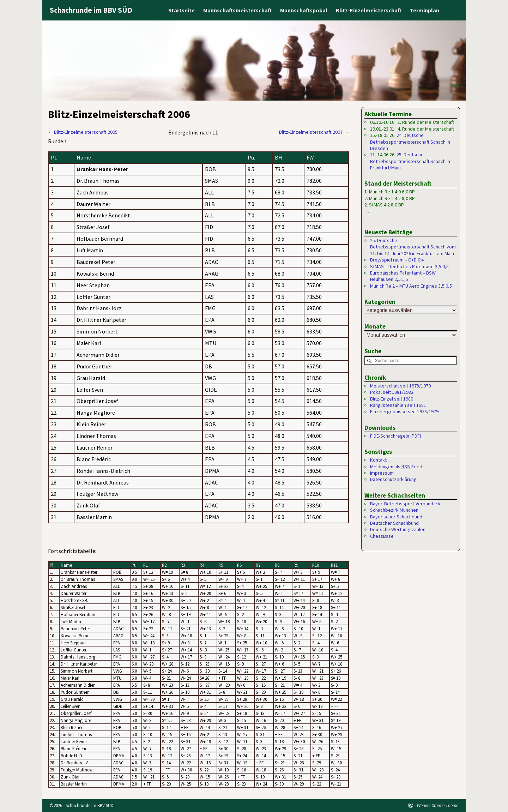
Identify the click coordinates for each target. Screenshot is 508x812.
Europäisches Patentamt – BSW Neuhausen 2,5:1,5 (403, 276)
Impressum (382, 473)
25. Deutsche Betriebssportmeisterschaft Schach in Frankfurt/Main (410, 161)
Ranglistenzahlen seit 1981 (398, 405)
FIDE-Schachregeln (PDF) (396, 436)
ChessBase (382, 536)
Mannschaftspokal (304, 10)
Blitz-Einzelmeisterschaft (369, 10)
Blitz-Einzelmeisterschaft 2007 (314, 132)
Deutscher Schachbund (394, 523)
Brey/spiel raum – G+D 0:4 (397, 260)
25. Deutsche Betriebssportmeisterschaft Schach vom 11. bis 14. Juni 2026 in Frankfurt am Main (413, 247)
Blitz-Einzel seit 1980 (392, 399)
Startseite (182, 10)
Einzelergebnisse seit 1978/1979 (404, 412)
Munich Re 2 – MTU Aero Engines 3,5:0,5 (411, 286)
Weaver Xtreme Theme (438, 805)
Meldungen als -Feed (396, 467)
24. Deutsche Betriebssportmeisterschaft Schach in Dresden (410, 142)
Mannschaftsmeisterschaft (237, 10)
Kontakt (378, 460)
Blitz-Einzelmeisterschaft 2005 (83, 132)
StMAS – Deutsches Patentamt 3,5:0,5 (409, 266)
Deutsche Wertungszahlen (398, 530)
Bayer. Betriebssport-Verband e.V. (406, 504)
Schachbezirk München (394, 510)
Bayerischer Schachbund (396, 517)
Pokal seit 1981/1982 (392, 392)
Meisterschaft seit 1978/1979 (400, 386)
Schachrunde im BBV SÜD (91, 10)
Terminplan (425, 10)
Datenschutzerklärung (393, 480)
